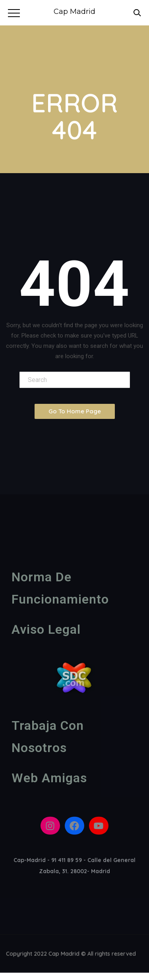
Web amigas (49, 780)
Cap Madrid (74, 12)
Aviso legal (46, 631)
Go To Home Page (75, 411)
